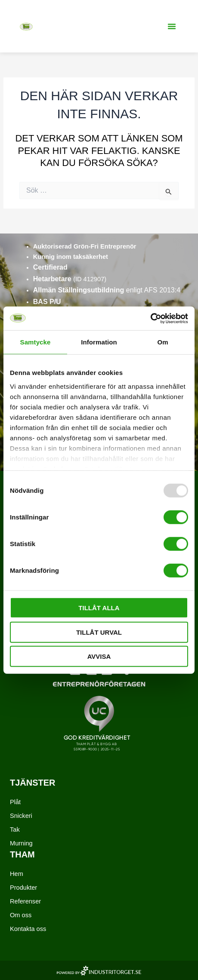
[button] (172, 26)
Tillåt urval (99, 632)
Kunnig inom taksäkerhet (71, 257)
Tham (22, 854)
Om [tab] (162, 342)
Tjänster (33, 783)
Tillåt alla (99, 608)
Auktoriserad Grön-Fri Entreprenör (85, 246)
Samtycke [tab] (36, 342)
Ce (37, 267)
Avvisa (99, 656)
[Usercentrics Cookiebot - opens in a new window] (150, 318)
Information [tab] (99, 342)
